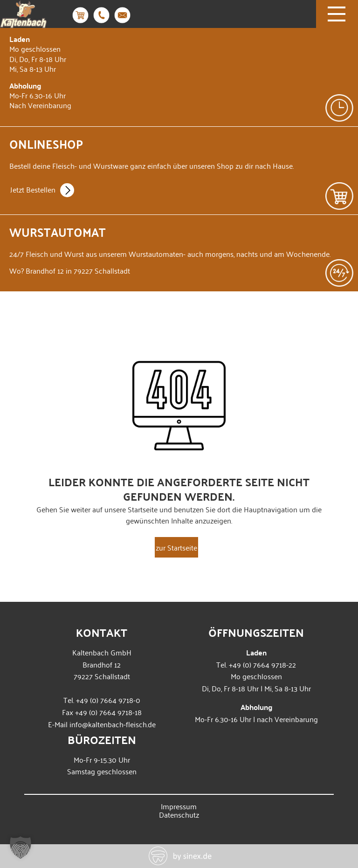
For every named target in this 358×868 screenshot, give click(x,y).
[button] (21, 847)
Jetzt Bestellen (42, 190)
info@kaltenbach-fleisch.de (113, 724)
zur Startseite (176, 547)
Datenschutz (179, 814)
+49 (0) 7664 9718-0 (108, 700)
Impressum (179, 806)
